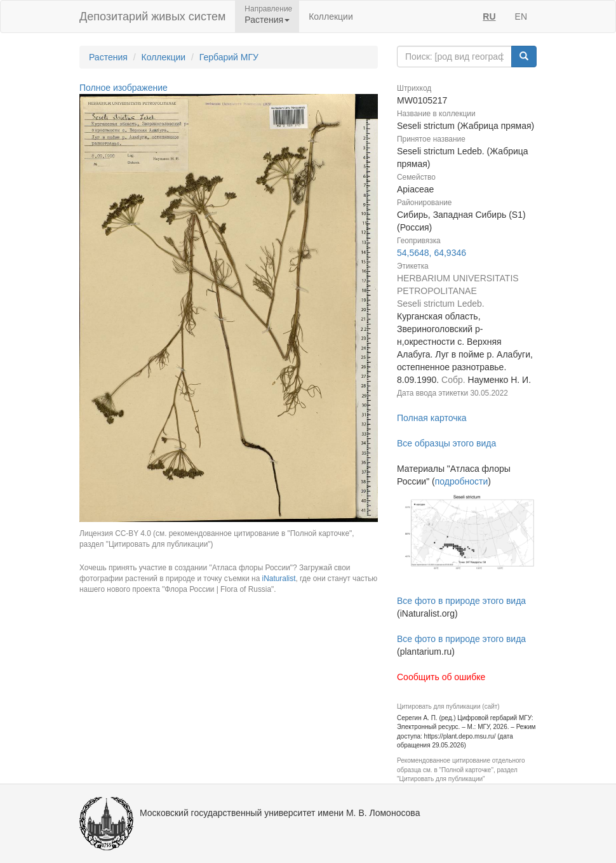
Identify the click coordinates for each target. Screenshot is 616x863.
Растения (108, 57)
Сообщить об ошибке (441, 677)
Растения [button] (267, 20)
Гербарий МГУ (229, 57)
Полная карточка (432, 418)
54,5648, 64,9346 (432, 253)
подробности (462, 481)
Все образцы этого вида (446, 443)
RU (489, 17)
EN (521, 17)
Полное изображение (124, 88)
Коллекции (331, 17)
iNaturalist (279, 579)
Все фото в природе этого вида (461, 601)
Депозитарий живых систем (152, 17)
